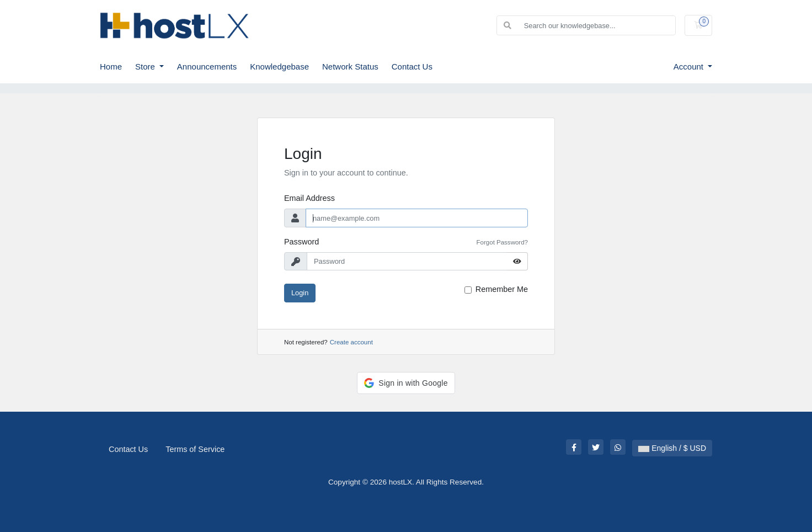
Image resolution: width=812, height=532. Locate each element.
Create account (351, 342)
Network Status (350, 66)
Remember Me (502, 289)
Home (111, 66)
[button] (406, 383)
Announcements (207, 66)
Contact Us (412, 66)
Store (146, 66)
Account (690, 66)
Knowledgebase (279, 66)
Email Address (309, 198)
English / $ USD (672, 448)
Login (300, 293)
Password (301, 242)
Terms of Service (195, 449)
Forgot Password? (502, 242)
